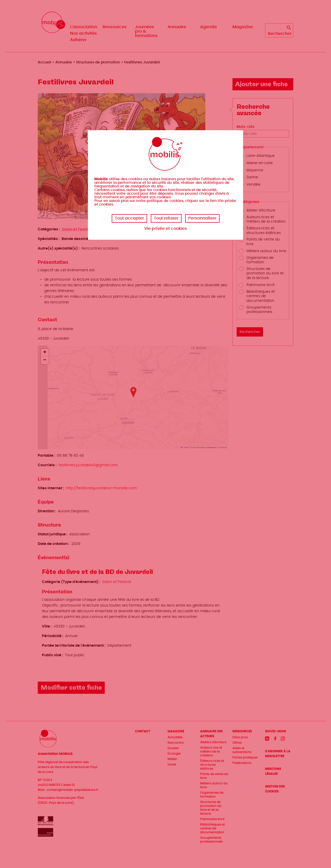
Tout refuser (166, 218)
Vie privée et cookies (166, 229)
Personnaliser (202, 218)
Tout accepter (129, 218)
